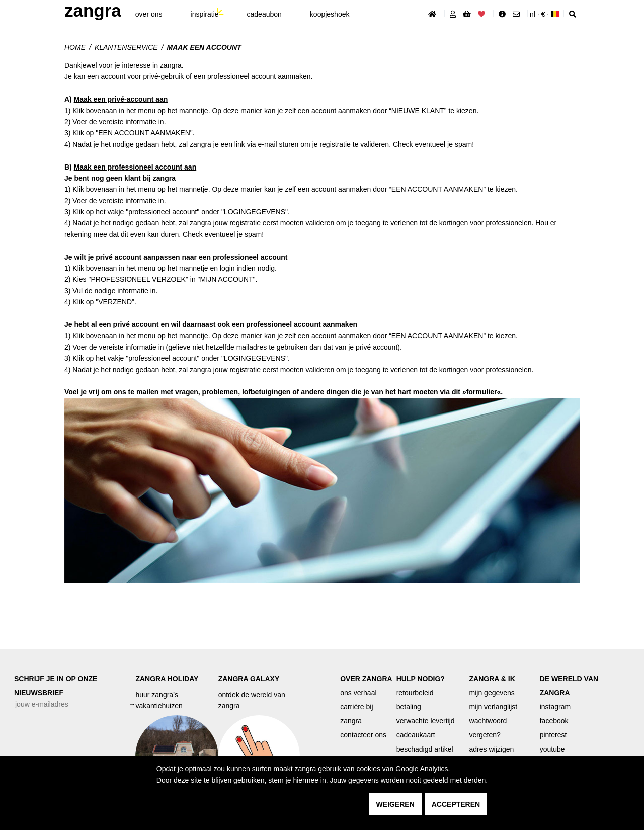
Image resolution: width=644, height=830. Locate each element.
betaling (409, 707)
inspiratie (205, 14)
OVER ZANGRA (366, 679)
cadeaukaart (416, 735)
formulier (482, 392)
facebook (554, 721)
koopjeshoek (330, 14)
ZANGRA (93, 10)
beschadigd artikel (425, 749)
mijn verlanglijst (494, 707)
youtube (552, 749)
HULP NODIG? (421, 679)
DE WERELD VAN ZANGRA (569, 686)
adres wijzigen (492, 749)
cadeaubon (264, 14)
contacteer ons (363, 735)
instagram (555, 707)
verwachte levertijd (426, 721)
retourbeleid (415, 693)
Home (75, 47)
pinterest (553, 735)
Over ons (149, 14)
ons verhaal (358, 693)
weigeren (395, 804)
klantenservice (126, 47)
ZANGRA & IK (492, 679)
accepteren (456, 804)
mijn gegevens (492, 693)
